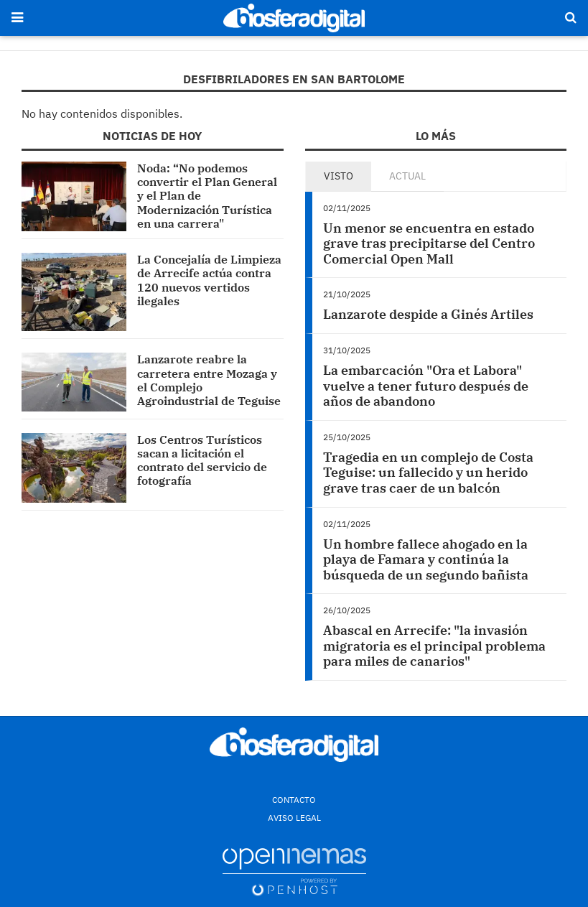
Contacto (294, 800)
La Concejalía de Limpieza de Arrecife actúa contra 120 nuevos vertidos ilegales (209, 280)
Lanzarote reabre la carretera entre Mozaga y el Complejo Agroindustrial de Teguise (209, 380)
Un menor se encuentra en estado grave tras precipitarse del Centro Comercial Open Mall (429, 243)
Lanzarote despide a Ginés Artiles (428, 314)
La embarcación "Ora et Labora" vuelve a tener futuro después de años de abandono (426, 386)
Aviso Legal (294, 818)
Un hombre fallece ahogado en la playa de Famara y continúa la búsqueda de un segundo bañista (426, 559)
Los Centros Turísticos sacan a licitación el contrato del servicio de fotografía (202, 460)
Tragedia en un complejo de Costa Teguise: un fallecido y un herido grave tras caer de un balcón (428, 473)
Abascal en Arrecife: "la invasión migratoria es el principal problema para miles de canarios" (434, 646)
